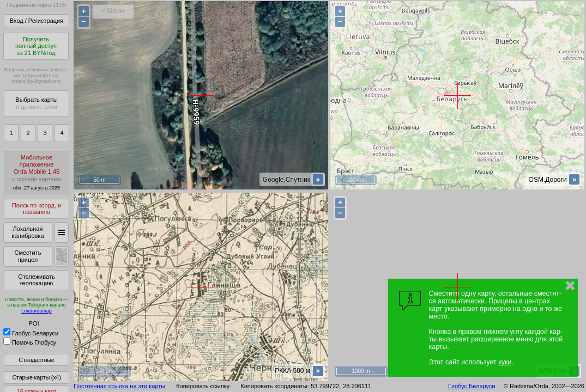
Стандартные (36, 360)
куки (505, 362)
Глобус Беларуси (31, 333)
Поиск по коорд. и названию (37, 209)
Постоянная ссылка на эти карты (119, 386)
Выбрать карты (36, 103)
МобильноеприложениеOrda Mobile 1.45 (37, 172)
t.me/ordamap (37, 311)
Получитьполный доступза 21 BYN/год (36, 46)
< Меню (113, 11)
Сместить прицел (28, 256)
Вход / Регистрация (37, 21)
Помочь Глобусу (30, 342)
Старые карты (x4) (36, 377)
